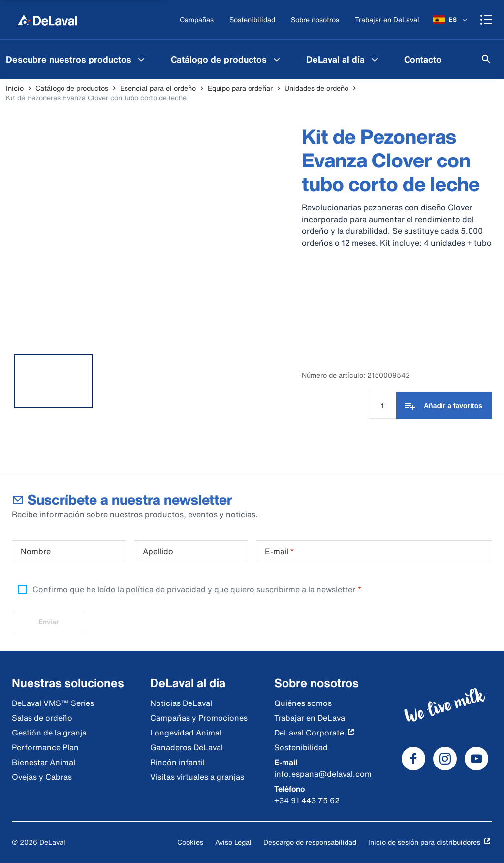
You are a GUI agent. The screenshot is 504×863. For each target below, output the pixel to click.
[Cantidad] (382, 406)
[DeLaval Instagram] (445, 759)
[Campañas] (197, 20)
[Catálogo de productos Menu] (277, 59)
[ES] (451, 20)
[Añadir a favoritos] (444, 406)
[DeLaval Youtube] (476, 759)
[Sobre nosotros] (315, 20)
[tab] (53, 381)
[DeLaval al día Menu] (375, 59)
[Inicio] (47, 20)
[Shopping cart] (486, 20)
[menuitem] (227, 59)
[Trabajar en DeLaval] (387, 20)
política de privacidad (166, 589)
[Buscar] (486, 59)
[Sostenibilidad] (252, 20)
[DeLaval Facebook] (413, 759)
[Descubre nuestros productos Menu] (141, 59)
